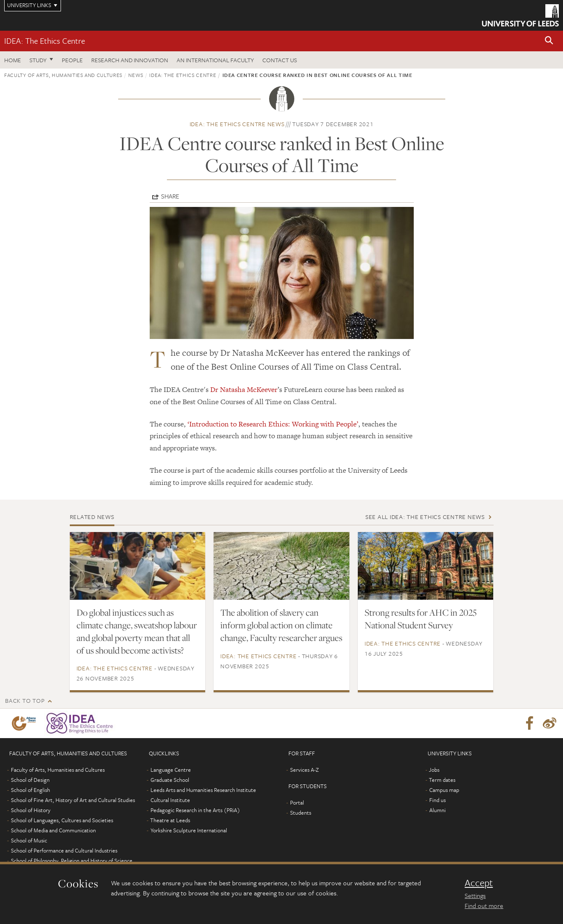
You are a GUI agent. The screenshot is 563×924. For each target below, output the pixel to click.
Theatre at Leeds (170, 820)
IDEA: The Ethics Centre (45, 41)
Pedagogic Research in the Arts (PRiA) (195, 810)
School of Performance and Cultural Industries (64, 850)
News (136, 75)
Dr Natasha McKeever (244, 389)
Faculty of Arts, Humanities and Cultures (63, 75)
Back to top (25, 700)
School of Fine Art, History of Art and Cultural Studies (73, 800)
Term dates (442, 780)
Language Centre (171, 770)
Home (13, 60)
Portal (297, 802)
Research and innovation (130, 60)
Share (170, 196)
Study (38, 60)
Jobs (434, 770)
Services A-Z (304, 770)
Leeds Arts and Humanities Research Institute (203, 790)
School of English (30, 790)
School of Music (29, 840)
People (72, 60)
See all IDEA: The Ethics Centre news (425, 517)
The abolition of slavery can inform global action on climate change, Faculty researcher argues (281, 625)
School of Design (30, 780)
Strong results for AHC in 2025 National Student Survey (421, 619)
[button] (549, 41)
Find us (437, 800)
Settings (475, 895)
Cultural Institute (170, 800)
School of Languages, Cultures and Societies (62, 820)
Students (301, 813)
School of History (31, 810)
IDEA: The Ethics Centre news (237, 124)
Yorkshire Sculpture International (189, 830)
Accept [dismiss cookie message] (479, 883)
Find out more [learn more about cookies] (484, 905)
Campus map (444, 790)
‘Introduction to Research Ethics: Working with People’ (273, 424)
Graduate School (170, 780)
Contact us (280, 60)
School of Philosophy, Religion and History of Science (72, 860)
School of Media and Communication (53, 830)
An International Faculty (215, 60)
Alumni (437, 810)
